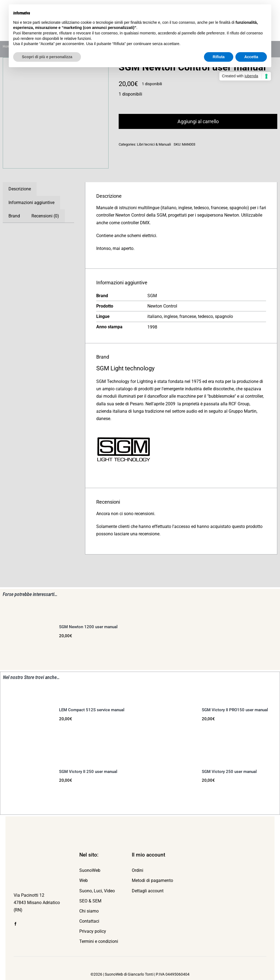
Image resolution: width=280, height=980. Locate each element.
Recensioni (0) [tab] (45, 216)
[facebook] (15, 924)
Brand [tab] (14, 216)
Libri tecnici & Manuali (154, 144)
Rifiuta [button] (219, 57)
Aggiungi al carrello (198, 121)
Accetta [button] (251, 57)
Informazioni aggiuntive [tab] (31, 203)
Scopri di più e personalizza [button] (47, 57)
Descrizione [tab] (20, 189)
